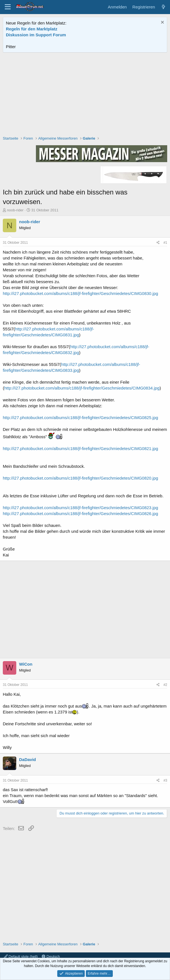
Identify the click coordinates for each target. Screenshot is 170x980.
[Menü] (8, 7)
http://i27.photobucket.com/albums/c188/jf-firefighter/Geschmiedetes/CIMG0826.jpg (81, 514)
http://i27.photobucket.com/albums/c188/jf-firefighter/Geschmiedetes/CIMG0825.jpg (81, 418)
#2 (165, 685)
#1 (165, 243)
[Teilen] (158, 243)
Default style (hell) (21, 956)
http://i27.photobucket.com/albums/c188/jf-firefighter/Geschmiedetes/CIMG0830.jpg (81, 293)
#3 (165, 780)
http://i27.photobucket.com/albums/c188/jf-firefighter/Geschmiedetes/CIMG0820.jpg (81, 478)
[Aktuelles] (163, 7)
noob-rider (15, 210)
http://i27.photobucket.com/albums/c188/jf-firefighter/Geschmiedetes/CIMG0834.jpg (82, 388)
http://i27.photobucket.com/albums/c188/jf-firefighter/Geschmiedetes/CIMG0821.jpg (81, 448)
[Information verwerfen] (162, 23)
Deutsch (51, 956)
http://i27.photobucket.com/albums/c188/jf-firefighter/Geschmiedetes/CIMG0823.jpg (81, 508)
